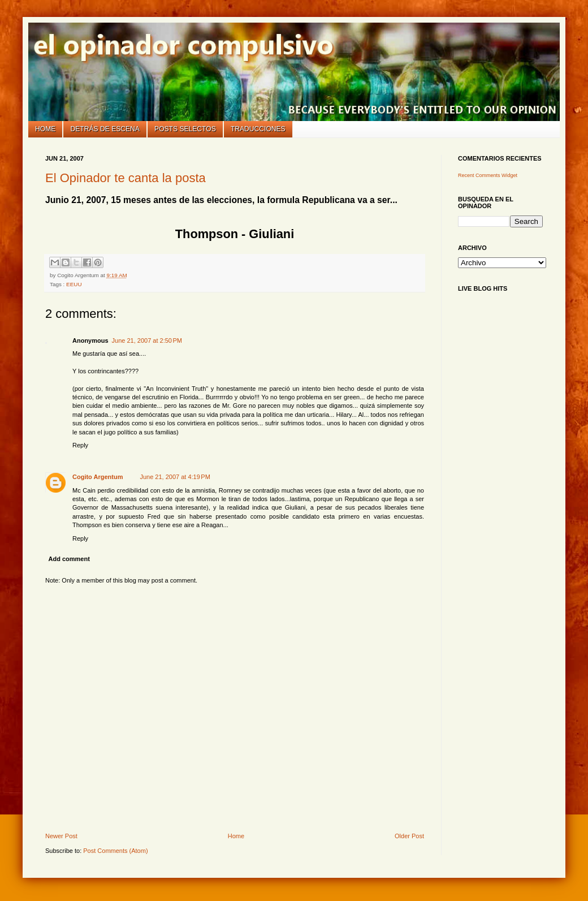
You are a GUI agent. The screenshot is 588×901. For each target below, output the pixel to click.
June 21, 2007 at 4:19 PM (175, 477)
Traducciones (258, 129)
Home (45, 129)
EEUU (74, 284)
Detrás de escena (105, 129)
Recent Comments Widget (488, 175)
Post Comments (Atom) (115, 851)
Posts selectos (185, 129)
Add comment (69, 559)
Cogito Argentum (98, 477)
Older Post (409, 836)
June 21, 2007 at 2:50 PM (147, 340)
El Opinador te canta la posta (126, 178)
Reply (80, 445)
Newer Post (61, 836)
